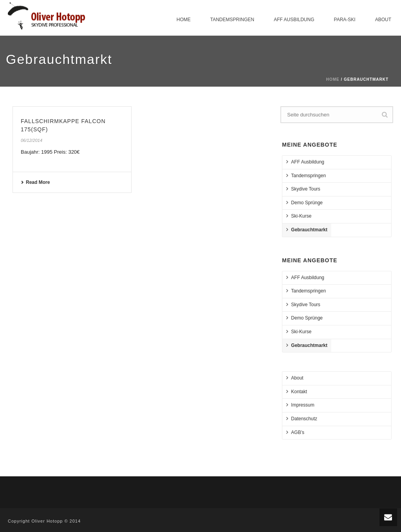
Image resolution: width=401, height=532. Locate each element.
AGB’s (295, 432)
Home (184, 20)
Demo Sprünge (304, 202)
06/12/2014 (32, 140)
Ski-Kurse (299, 216)
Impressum (300, 405)
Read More (35, 182)
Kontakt (297, 391)
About (383, 20)
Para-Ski (345, 20)
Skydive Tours (303, 189)
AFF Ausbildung (294, 20)
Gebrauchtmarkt (307, 230)
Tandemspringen (232, 20)
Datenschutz (302, 419)
